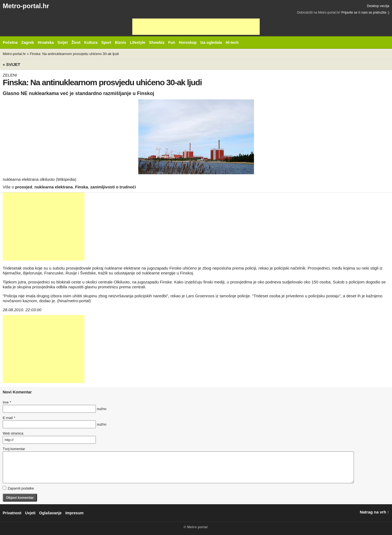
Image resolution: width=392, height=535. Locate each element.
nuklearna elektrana (53, 187)
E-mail (9, 418)
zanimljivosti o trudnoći (113, 187)
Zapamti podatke (18, 488)
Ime (7, 402)
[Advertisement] (196, 27)
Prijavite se (349, 13)
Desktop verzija (378, 6)
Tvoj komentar (14, 449)
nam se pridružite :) (375, 13)
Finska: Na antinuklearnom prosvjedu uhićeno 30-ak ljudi (74, 54)
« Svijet (11, 64)
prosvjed (24, 187)
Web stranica (13, 433)
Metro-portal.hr (26, 6)
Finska (82, 187)
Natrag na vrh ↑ (375, 512)
